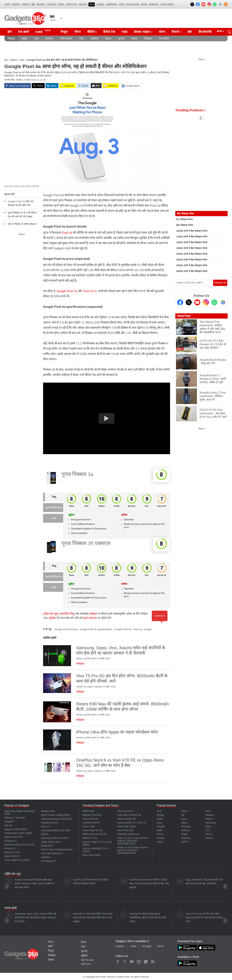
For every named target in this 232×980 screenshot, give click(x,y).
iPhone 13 (10, 848)
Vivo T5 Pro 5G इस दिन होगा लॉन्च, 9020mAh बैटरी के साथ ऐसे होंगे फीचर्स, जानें (204, 918)
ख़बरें (22, 60)
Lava (184, 819)
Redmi (209, 819)
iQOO (184, 811)
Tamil (160, 946)
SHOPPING (111, 5)
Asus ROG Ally (125, 830)
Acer (159, 811)
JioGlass (46, 857)
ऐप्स (36, 39)
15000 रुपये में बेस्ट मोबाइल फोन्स (192, 242)
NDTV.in (86, 964)
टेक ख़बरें (24, 32)
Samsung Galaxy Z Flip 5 (55, 838)
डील (190, 32)
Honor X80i (88, 826)
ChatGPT (9, 822)
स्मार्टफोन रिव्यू (67, 614)
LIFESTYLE (71, 5)
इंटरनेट (121, 39)
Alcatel (160, 815)
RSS (51, 942)
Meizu (184, 823)
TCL (208, 830)
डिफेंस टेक (109, 32)
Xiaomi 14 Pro (12, 852)
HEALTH (83, 5)
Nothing (185, 830)
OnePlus (186, 838)
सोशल (134, 39)
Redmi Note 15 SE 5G (94, 834)
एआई (44, 31)
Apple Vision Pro (13, 837)
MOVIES (41, 5)
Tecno (209, 834)
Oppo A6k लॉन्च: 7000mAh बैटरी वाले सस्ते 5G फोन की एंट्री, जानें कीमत (204, 882)
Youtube (132, 961)
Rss (153, 961)
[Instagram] (206, 302)
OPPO (185, 842)
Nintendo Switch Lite (128, 834)
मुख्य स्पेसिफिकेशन (54, 508)
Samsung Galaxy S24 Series (57, 819)
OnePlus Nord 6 (91, 823)
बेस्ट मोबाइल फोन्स (185, 225)
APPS (122, 5)
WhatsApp (146, 961)
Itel (183, 815)
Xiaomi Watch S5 (127, 819)
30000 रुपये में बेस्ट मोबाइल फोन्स (192, 260)
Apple (160, 819)
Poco (208, 811)
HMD (159, 830)
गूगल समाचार (90, 618)
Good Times (167, 5)
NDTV (8, 5)
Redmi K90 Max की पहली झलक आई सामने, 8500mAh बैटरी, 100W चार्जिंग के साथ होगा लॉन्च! (34, 884)
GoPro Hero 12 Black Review (57, 849)
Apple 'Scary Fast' (51, 842)
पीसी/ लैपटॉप (66, 39)
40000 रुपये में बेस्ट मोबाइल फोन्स (192, 271)
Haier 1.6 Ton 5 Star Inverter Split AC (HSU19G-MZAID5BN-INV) (133, 841)
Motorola (186, 826)
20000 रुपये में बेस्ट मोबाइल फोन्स (192, 248)
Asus (159, 823)
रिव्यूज (64, 32)
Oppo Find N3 (12, 856)
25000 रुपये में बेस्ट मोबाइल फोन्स (192, 254)
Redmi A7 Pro (90, 838)
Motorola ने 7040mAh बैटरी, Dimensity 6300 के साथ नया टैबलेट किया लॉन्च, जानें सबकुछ (93, 918)
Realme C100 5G (92, 815)
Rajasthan (133, 5)
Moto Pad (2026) (91, 855)
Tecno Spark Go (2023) (17, 860)
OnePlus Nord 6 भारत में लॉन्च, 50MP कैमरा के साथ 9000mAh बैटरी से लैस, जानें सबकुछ (149, 884)
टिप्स (81, 39)
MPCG (144, 5)
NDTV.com (87, 960)
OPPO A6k (88, 811)
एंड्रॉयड (52, 618)
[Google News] (223, 302)
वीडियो (91, 32)
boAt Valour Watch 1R (129, 815)
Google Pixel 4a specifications (96, 629)
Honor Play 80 (90, 819)
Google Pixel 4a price (66, 629)
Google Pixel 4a (123, 629)
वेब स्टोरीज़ (164, 39)
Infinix (160, 842)
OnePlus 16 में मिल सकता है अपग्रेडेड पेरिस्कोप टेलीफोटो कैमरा (91, 882)
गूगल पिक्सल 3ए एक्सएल (86, 544)
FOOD (61, 5)
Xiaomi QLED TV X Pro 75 (132, 823)
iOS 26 (8, 825)
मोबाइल (11, 39)
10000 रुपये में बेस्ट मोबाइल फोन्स (192, 231)
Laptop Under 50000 (16, 829)
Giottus (45, 834)
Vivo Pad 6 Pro (125, 811)
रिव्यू (54, 497)
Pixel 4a (67, 232)
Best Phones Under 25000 (55, 815)
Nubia (184, 834)
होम (10, 32)
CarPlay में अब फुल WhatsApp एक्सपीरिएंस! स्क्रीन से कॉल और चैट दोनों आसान (148, 918)
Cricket (51, 5)
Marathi (154, 5)
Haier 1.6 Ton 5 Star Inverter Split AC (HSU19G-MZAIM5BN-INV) (133, 850)
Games (100, 5)
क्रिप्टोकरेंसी (205, 32)
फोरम (162, 32)
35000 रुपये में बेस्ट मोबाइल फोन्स (192, 265)
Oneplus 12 (11, 841)
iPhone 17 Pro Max (15, 818)
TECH (92, 5)
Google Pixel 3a (67, 291)
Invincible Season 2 (52, 853)
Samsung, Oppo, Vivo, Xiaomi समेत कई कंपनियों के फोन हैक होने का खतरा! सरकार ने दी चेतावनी (35, 918)
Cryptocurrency (49, 823)
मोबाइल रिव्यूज (184, 316)
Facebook (118, 961)
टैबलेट (25, 39)
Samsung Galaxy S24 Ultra (56, 830)
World (16, 5)
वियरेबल (148, 39)
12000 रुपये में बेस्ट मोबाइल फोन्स (192, 237)
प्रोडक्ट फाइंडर (142, 32)
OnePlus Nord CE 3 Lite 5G (19, 845)
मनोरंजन (49, 39)
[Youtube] (197, 302)
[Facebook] (180, 302)
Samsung (211, 823)
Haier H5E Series (127, 826)
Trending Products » (190, 110)
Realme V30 (48, 811)
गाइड (124, 32)
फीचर (78, 32)
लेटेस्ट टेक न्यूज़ (51, 614)
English (120, 946)
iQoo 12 (45, 826)
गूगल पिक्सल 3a (77, 475)
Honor (160, 834)
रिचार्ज (175, 32)
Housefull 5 (47, 846)
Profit (26, 5)
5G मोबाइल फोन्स (184, 219)
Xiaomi (209, 838)
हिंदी (33, 5)
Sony (208, 826)
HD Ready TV (48, 861)
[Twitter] (189, 302)
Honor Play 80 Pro (92, 830)
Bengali (147, 946)
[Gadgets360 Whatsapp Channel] (214, 302)
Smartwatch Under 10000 (18, 833)
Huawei (161, 838)
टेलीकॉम (94, 39)
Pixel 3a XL (90, 291)
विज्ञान (108, 39)
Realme (210, 815)
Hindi (133, 946)
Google (148, 629)
